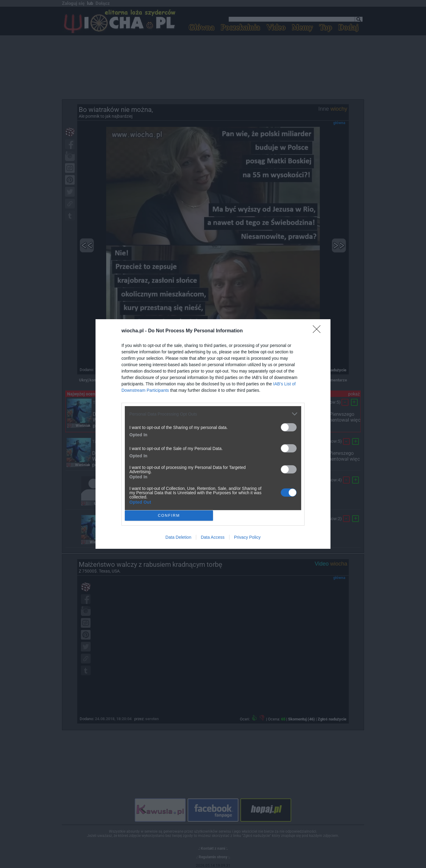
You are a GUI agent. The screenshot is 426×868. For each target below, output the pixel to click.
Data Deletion (178, 537)
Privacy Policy (247, 537)
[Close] (319, 331)
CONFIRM (169, 516)
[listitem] (213, 414)
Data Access (213, 537)
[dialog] (213, 434)
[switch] (289, 427)
